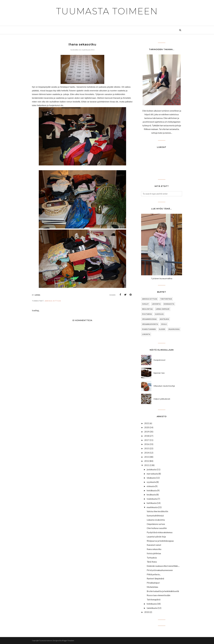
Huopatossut (159, 360)
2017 (147, 440)
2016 (147, 444)
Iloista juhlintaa (154, 553)
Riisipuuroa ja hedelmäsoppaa (160, 541)
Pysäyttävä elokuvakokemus (160, 532)
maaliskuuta (152, 507)
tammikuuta (152, 608)
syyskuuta (151, 482)
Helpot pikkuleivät (162, 399)
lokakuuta (151, 478)
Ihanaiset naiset (154, 545)
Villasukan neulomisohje (164, 386)
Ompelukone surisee (156, 524)
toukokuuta (152, 499)
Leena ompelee (163, 309)
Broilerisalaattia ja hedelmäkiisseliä (163, 591)
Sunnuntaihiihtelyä (155, 516)
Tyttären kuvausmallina (162, 278)
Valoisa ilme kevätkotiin (157, 511)
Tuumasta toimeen (107, 11)
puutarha (147, 314)
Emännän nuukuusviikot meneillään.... (163, 566)
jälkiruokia (174, 329)
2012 (147, 461)
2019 (147, 432)
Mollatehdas (152, 587)
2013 (147, 457)
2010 (147, 612)
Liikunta (146, 334)
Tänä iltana (152, 562)
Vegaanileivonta (150, 324)
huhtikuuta (152, 503)
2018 (147, 436)
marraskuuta (152, 474)
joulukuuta (151, 469)
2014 (147, 453)
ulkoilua (159, 314)
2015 (147, 448)
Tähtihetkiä (166, 299)
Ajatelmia (164, 319)
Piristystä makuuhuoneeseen (160, 570)
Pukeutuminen (149, 329)
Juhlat (145, 304)
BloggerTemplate (68, 641)
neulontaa (147, 309)
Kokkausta (169, 304)
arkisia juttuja (53, 301)
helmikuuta (152, 604)
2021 (147, 423)
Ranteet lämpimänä (155, 578)
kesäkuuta (151, 495)
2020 (147, 427)
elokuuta (151, 486)
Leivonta (156, 304)
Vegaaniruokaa (149, 319)
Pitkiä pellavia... (154, 574)
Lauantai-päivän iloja (156, 537)
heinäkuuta (152, 490)
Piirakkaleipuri (153, 583)
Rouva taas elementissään (159, 595)
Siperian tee (159, 373)
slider (162, 329)
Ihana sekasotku (154, 549)
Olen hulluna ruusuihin (157, 528)
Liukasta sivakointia (156, 520)
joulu (164, 324)
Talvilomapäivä (154, 600)
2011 (147, 465)
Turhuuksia (152, 558)
